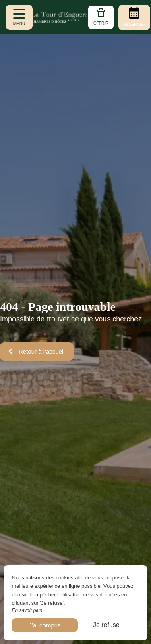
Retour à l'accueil (37, 351)
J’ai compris (44, 625)
